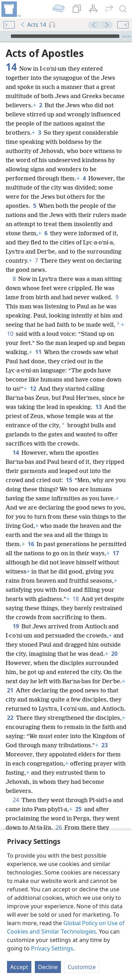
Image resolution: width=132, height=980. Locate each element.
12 (33, 389)
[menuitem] (11, 9)
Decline (48, 967)
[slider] (65, 36)
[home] (11, 9)
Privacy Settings (52, 948)
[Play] (5, 36)
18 (76, 599)
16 (31, 544)
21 (10, 690)
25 (78, 809)
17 (116, 553)
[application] (66, 36)
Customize (82, 967)
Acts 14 (33, 25)
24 (16, 800)
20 (114, 654)
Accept (19, 967)
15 (69, 480)
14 (16, 453)
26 (59, 827)
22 (10, 718)
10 (10, 334)
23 (104, 745)
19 (16, 626)
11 (38, 352)
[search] (123, 9)
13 (98, 407)
